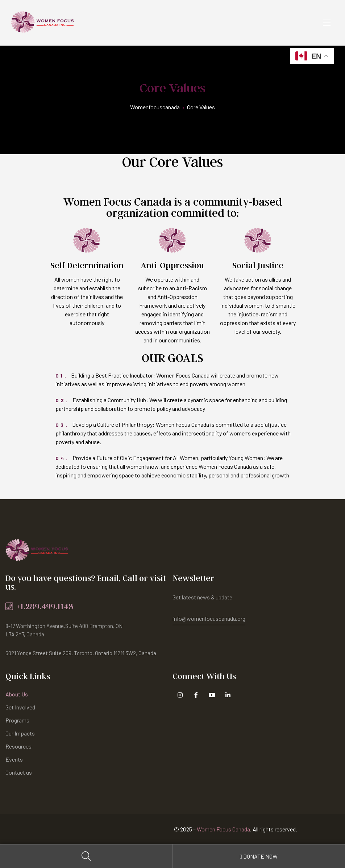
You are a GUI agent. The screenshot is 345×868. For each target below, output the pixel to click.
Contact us (19, 772)
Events (14, 759)
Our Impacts (20, 733)
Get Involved (20, 707)
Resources (18, 746)
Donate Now (259, 856)
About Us (17, 694)
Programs (17, 720)
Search (86, 856)
